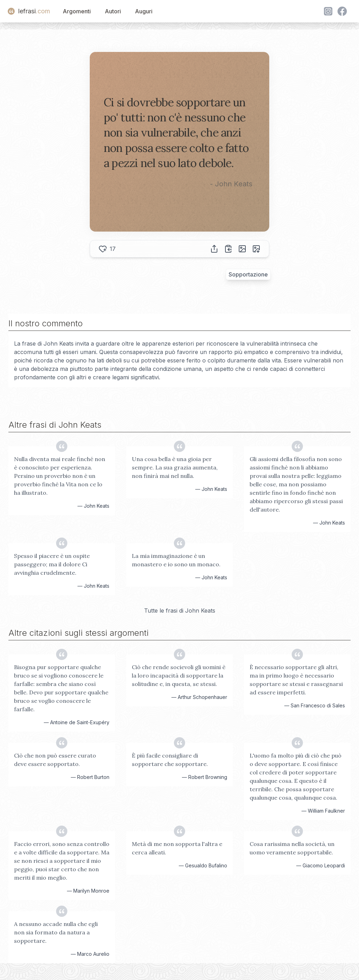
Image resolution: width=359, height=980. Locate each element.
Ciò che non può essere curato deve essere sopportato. (55, 760)
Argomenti (77, 11)
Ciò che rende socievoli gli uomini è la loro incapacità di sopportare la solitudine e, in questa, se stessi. (179, 675)
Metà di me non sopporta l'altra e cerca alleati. (177, 848)
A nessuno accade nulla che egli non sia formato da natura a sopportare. (56, 932)
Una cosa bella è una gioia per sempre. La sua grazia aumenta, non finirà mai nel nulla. (175, 467)
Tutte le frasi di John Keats (180, 611)
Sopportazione (248, 274)
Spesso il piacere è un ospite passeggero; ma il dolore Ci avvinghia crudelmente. (52, 564)
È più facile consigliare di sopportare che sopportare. (170, 760)
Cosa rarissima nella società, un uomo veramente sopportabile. (292, 848)
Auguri (144, 11)
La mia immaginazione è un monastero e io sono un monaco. (176, 560)
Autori (113, 11)
